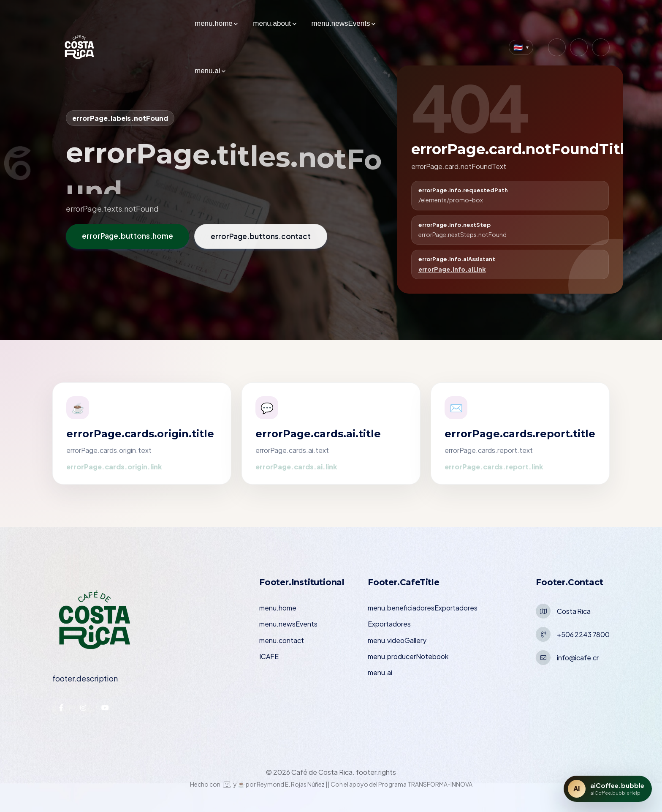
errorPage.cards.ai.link (296, 467)
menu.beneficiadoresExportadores (423, 608)
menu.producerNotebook (408, 656)
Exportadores (389, 624)
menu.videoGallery (397, 640)
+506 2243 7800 (583, 634)
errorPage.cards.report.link (494, 467)
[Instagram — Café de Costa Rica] (557, 47)
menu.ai (207, 71)
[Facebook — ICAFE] (61, 708)
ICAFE (269, 656)
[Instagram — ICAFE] (83, 708)
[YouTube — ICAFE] (105, 708)
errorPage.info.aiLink (452, 269)
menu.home (214, 23)
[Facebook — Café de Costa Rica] (579, 47)
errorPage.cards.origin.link (114, 467)
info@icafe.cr (578, 658)
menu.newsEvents (341, 23)
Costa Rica (574, 611)
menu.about (272, 23)
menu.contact (282, 640)
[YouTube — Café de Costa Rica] (601, 47)
